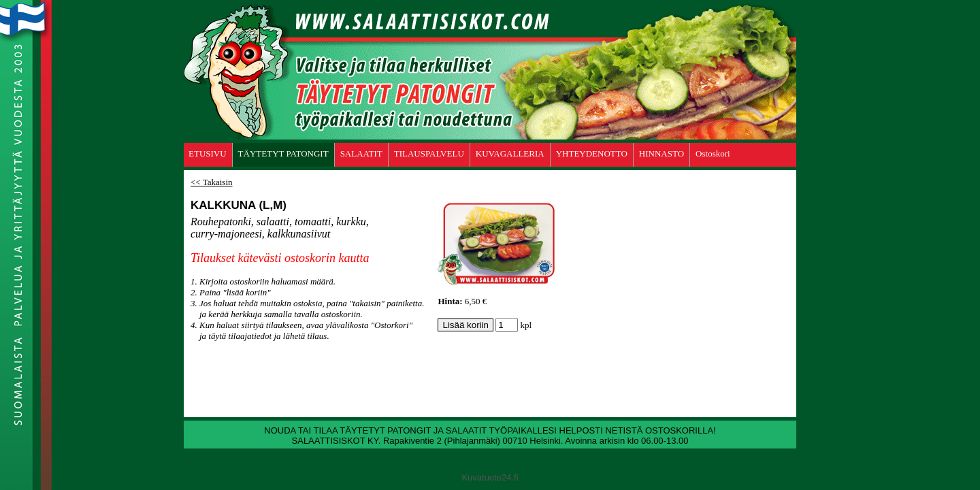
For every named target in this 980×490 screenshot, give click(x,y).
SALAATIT (361, 153)
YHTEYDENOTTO (592, 153)
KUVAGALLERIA (510, 153)
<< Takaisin (212, 182)
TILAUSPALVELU (429, 153)
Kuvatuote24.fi (490, 477)
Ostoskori (713, 153)
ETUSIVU (208, 153)
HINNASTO (661, 153)
